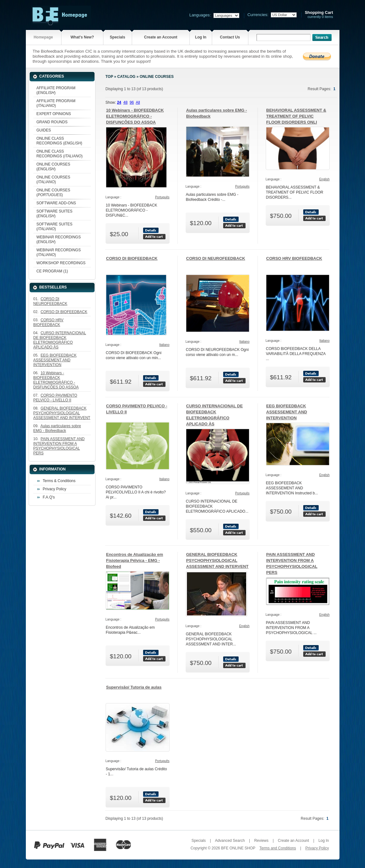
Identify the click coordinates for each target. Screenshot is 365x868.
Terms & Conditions (59, 481)
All (138, 102)
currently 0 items (319, 15)
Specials (117, 37)
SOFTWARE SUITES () (55, 214)
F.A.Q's (49, 497)
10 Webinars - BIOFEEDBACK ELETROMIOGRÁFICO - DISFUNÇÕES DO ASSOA (135, 116)
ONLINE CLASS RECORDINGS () (59, 141)
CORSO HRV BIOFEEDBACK (294, 258)
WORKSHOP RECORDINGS (61, 263)
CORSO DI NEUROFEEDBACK (216, 258)
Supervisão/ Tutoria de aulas (134, 687)
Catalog (126, 77)
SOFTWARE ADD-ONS (56, 203)
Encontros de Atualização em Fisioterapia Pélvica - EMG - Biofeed (135, 560)
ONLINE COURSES (157, 77)
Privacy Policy (55, 489)
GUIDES (44, 130)
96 (132, 102)
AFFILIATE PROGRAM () (56, 90)
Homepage (43, 37)
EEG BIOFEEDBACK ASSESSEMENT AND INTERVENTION (287, 412)
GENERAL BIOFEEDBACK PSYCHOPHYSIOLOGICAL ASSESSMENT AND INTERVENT (217, 560)
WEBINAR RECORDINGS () (59, 239)
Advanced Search (230, 841)
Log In (201, 37)
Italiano (164, 345)
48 (125, 102)
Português (162, 197)
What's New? (82, 37)
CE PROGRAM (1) (52, 271)
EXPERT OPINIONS (54, 114)
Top (109, 77)
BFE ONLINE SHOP (238, 848)
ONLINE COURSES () (53, 167)
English (324, 179)
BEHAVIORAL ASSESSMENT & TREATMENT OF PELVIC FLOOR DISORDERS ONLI (296, 116)
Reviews (261, 841)
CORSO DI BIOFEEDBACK (132, 258)
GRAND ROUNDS (52, 122)
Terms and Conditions (278, 848)
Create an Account (161, 37)
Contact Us (230, 37)
